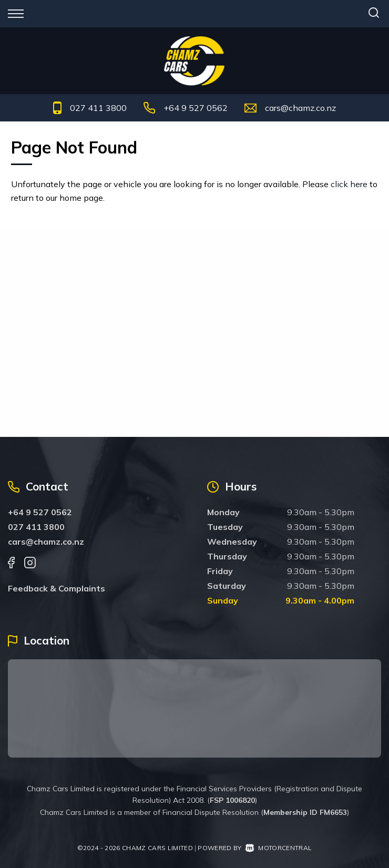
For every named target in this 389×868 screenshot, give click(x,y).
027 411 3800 (98, 108)
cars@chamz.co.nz (300, 108)
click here (349, 184)
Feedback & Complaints (57, 588)
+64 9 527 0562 (196, 108)
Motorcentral (279, 848)
